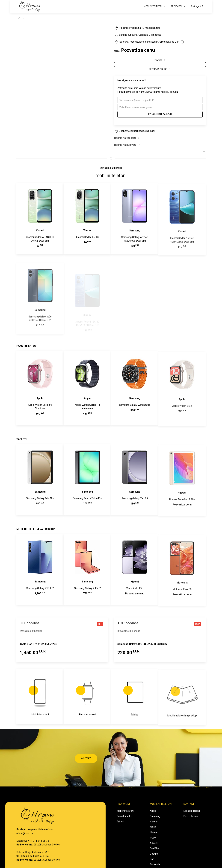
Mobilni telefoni (125, 811)
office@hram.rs (25, 833)
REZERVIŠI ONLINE (160, 69)
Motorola (155, 864)
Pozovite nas (191, 816)
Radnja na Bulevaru (127, 145)
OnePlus (155, 848)
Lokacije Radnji (192, 811)
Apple (153, 811)
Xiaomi (154, 822)
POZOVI (160, 60)
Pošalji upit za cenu (160, 114)
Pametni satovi (125, 816)
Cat (152, 859)
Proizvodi (178, 6)
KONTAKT (86, 758)
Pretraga (197, 6)
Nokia (153, 827)
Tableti (120, 822)
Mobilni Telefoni (155, 6)
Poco (153, 838)
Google (154, 854)
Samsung (155, 816)
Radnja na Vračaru (127, 138)
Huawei (154, 832)
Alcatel (154, 843)
